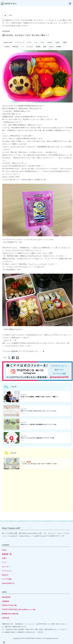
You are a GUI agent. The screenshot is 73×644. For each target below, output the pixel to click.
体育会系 (15, 47)
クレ (23, 47)
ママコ (29, 42)
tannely (50, 42)
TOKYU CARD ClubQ (18, 609)
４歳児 (57, 42)
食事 (45, 47)
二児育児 (7, 47)
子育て (4, 558)
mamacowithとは (8, 583)
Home (4, 550)
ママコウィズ (20, 42)
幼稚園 (59, 47)
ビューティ (6, 567)
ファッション (7, 571)
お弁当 (51, 47)
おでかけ (30, 47)
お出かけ (5, 575)
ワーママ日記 (7, 579)
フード (4, 562)
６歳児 (64, 42)
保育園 (38, 47)
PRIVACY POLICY (9, 605)
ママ (36, 42)
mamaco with (8, 42)
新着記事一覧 (7, 554)
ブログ (42, 42)
